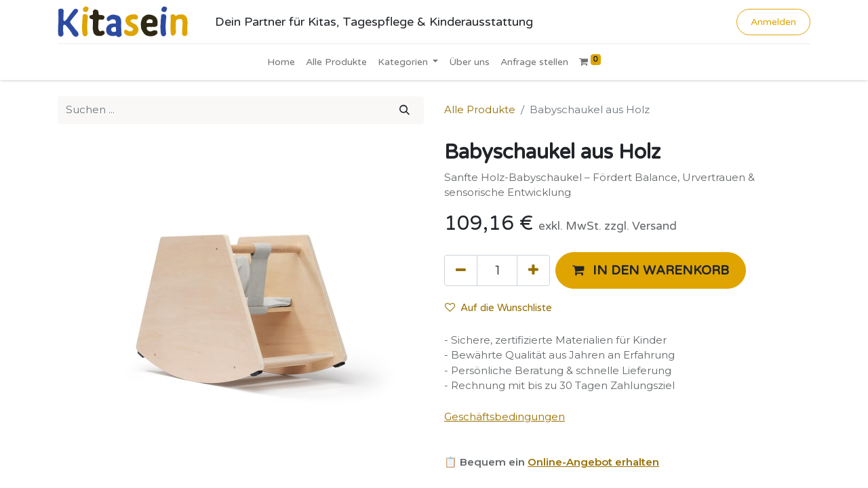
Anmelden (773, 22)
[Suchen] (405, 110)
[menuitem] (281, 62)
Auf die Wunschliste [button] (498, 308)
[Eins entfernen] (461, 270)
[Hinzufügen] (533, 270)
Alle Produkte (480, 109)
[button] (651, 270)
